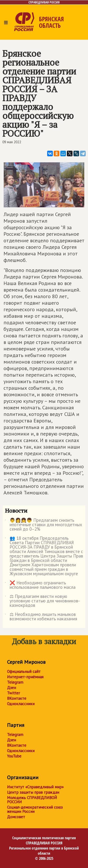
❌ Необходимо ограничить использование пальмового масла (40, 585)
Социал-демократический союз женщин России (35, 809)
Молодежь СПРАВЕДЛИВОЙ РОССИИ (32, 800)
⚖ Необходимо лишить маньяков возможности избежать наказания (41, 617)
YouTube (14, 756)
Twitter (13, 693)
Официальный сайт (24, 672)
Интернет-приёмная (25, 677)
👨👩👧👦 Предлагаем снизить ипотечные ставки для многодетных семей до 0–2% (44, 525)
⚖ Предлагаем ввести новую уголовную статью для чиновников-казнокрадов (42, 601)
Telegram (15, 682)
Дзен (11, 688)
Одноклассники (21, 704)
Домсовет (16, 817)
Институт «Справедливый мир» (35, 787)
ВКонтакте (17, 698)
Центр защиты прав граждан (33, 792)
